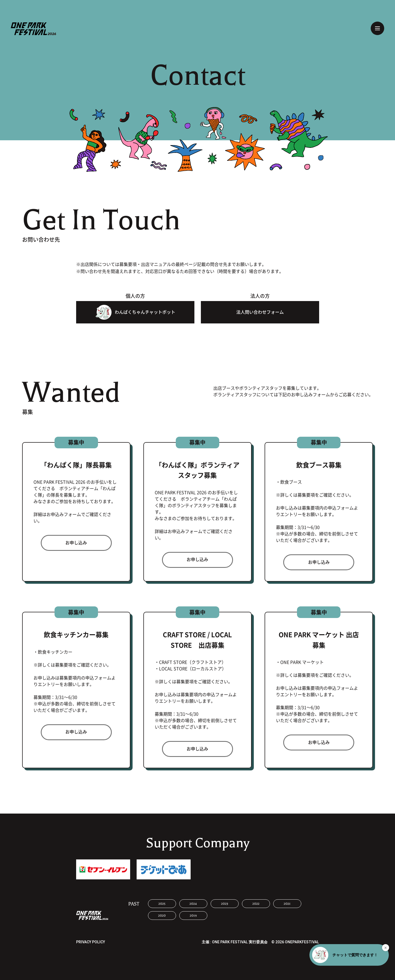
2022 (256, 904)
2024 (193, 904)
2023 (225, 904)
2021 (287, 904)
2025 (162, 904)
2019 (193, 916)
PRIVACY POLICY (91, 942)
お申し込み (76, 543)
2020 (162, 916)
